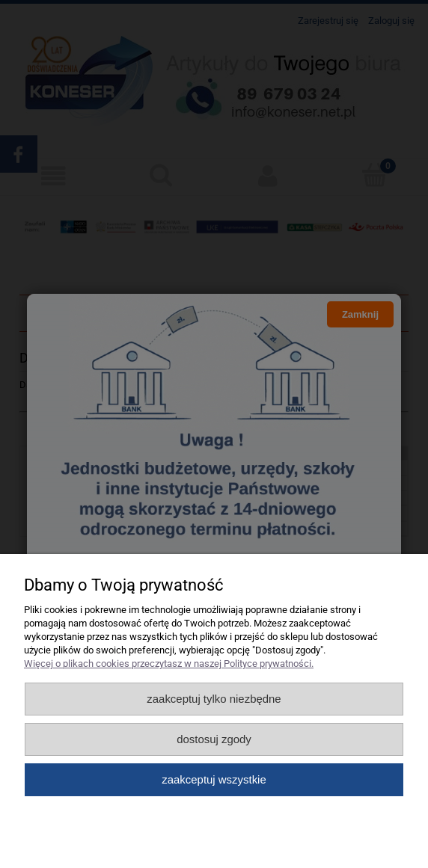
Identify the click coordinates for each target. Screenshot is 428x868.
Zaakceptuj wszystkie (214, 779)
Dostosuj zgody (214, 739)
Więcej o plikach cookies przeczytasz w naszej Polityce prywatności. (169, 664)
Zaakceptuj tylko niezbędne (214, 699)
